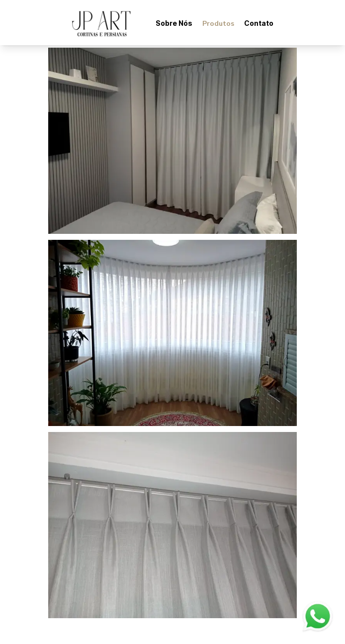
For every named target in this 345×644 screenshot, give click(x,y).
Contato (259, 23)
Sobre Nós (174, 23)
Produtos (218, 24)
